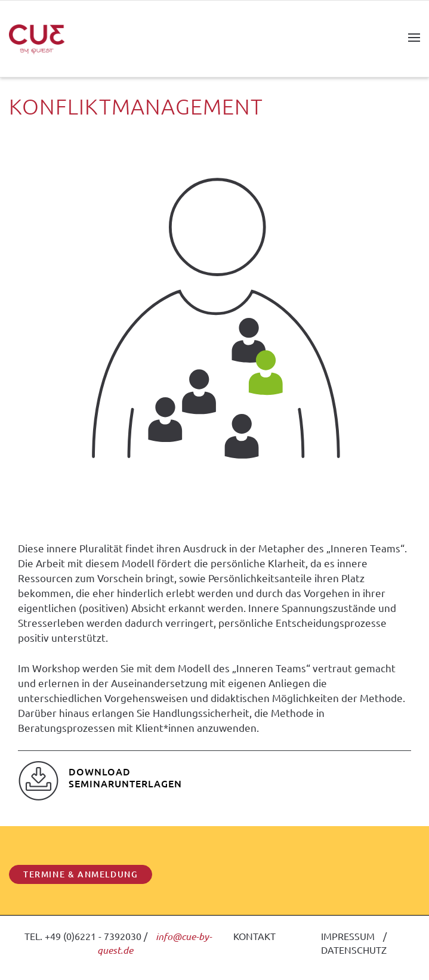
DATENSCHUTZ (354, 950)
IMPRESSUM (348, 936)
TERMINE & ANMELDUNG (81, 874)
